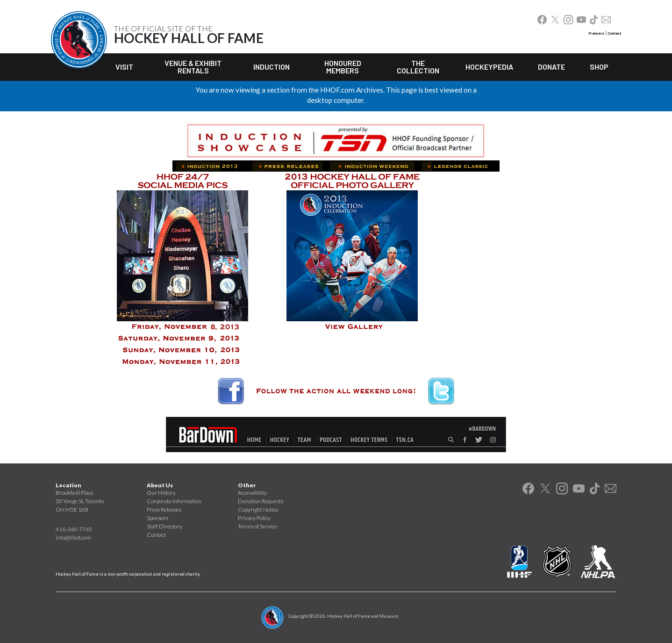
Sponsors (157, 518)
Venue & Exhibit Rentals (193, 67)
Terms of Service (257, 526)
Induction (272, 67)
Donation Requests (261, 501)
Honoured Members (343, 67)
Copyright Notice (258, 509)
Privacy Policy (254, 518)
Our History (161, 493)
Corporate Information (174, 501)
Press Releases (164, 509)
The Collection (418, 67)
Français (596, 33)
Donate (551, 67)
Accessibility (252, 493)
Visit (124, 67)
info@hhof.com (73, 538)
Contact (615, 33)
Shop (599, 67)
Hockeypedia (489, 67)
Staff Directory (164, 526)
